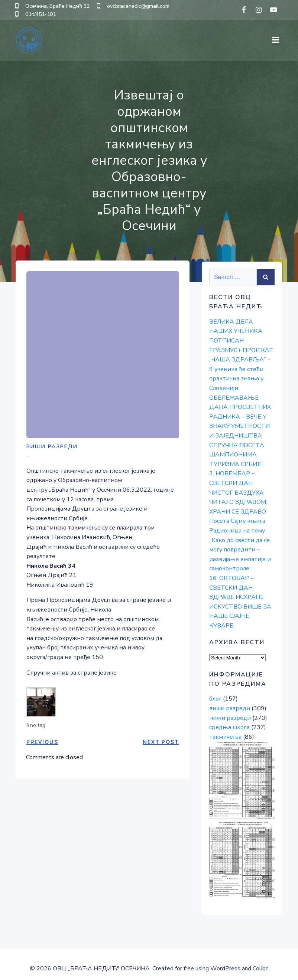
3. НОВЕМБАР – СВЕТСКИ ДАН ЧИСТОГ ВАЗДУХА (236, 482)
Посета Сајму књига (237, 520)
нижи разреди (229, 707)
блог (215, 688)
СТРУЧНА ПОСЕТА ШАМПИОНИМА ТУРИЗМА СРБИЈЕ (236, 453)
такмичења (225, 726)
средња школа (229, 717)
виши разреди (52, 447)
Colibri (261, 960)
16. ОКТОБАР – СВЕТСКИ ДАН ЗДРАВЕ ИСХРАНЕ (236, 586)
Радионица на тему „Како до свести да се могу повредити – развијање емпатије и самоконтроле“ (239, 548)
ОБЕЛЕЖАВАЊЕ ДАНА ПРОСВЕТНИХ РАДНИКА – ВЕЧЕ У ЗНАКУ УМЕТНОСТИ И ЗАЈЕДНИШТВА (242, 415)
